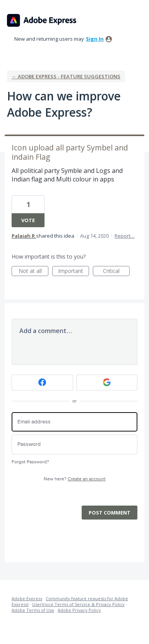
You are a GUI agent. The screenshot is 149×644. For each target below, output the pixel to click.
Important (74, 272)
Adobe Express (27, 598)
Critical (116, 272)
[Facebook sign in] (42, 382)
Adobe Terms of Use (33, 610)
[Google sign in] (107, 382)
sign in (95, 39)
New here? (75, 479)
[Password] (74, 445)
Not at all (34, 272)
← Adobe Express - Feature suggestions (66, 76)
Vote (28, 220)
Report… (125, 236)
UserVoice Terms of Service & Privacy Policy (78, 604)
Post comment (110, 513)
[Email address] (74, 422)
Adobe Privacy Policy (79, 610)
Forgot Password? (30, 462)
